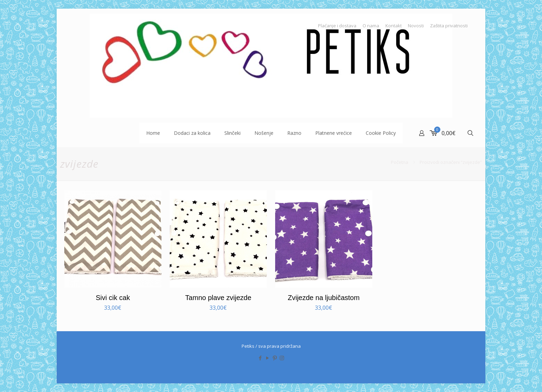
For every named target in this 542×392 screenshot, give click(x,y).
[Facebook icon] (260, 358)
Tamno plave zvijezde (218, 298)
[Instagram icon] (282, 358)
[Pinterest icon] (275, 358)
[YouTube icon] (267, 358)
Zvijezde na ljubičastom (324, 298)
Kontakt (394, 26)
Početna (400, 162)
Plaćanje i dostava (337, 26)
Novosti (416, 26)
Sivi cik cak (113, 298)
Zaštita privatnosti (449, 26)
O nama (371, 26)
